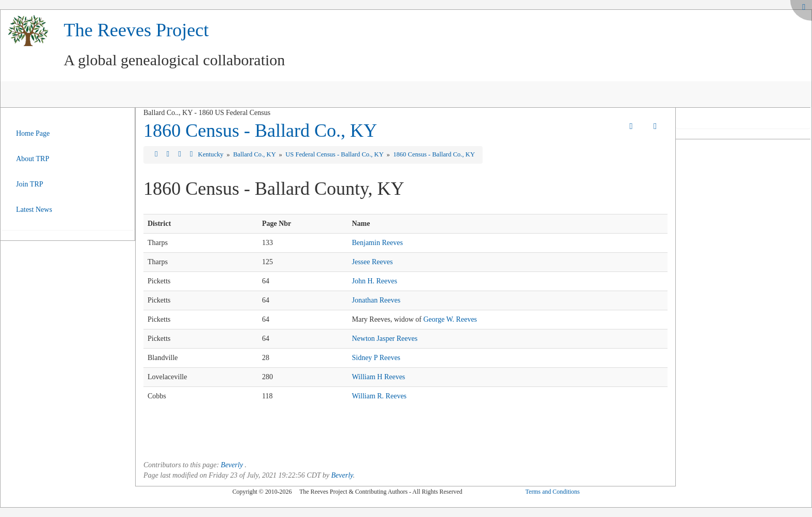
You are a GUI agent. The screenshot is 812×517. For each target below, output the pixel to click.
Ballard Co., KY (255, 154)
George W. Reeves (451, 319)
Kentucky (211, 154)
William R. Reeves (379, 396)
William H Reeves (378, 377)
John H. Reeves (374, 281)
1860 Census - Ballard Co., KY (260, 131)
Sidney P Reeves (376, 358)
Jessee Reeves (372, 262)
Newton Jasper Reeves (385, 339)
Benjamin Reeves (377, 243)
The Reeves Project (136, 30)
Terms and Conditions (552, 492)
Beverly (232, 465)
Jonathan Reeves (376, 300)
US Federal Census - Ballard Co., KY (335, 154)
